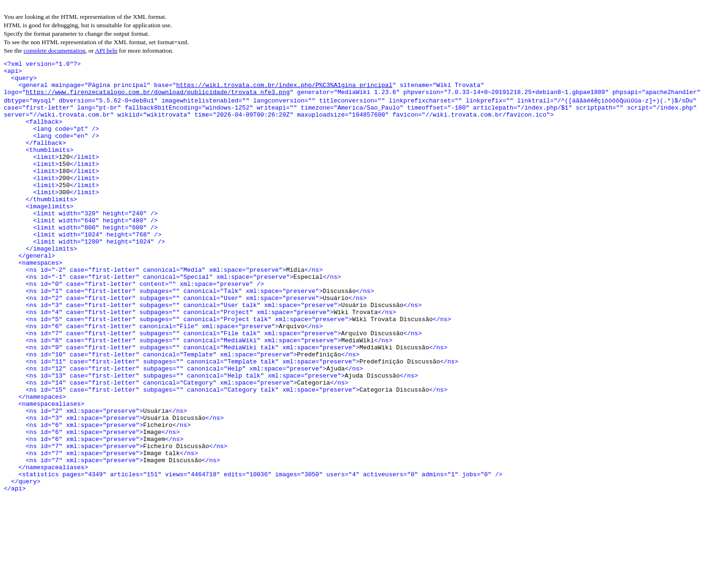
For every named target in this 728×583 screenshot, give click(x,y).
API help (106, 51)
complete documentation (54, 51)
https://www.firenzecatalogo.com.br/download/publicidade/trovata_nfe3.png (158, 99)
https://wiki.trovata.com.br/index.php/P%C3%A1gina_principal (284, 90)
